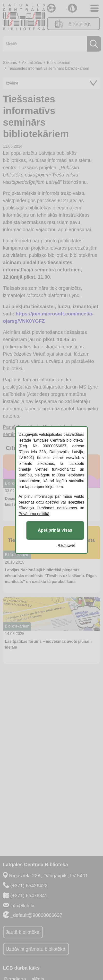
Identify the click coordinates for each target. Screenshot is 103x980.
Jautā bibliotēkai (23, 932)
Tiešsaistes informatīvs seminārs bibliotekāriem (48, 68)
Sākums (10, 63)
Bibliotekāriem (59, 63)
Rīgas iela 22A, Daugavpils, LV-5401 (49, 876)
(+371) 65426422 (29, 886)
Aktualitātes (32, 63)
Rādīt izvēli (67, 545)
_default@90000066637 (36, 915)
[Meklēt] (51, 44)
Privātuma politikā (34, 514)
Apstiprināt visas (55, 530)
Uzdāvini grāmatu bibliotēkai (36, 949)
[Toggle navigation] (94, 8)
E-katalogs (73, 24)
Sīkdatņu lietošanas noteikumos (48, 508)
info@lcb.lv (22, 906)
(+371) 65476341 (29, 896)
